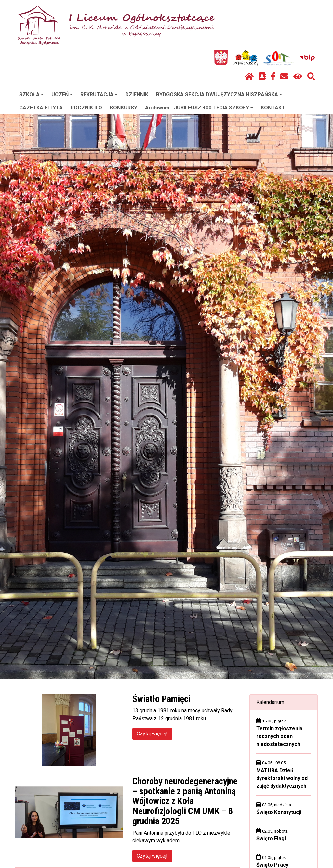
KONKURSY (124, 108)
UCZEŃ (62, 94)
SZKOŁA (31, 94)
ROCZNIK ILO (86, 108)
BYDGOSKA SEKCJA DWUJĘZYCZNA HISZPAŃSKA (219, 94)
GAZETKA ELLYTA (41, 108)
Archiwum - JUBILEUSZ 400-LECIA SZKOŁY (199, 108)
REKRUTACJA (99, 94)
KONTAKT (273, 108)
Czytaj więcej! (152, 734)
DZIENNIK (137, 94)
